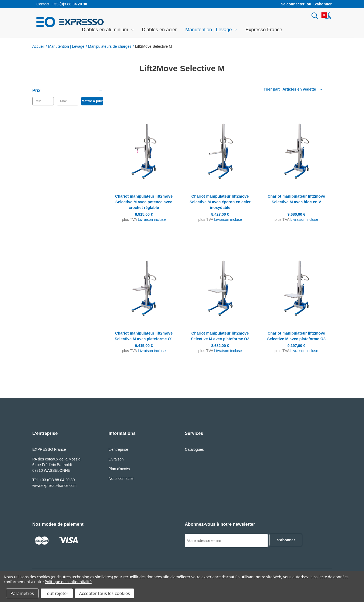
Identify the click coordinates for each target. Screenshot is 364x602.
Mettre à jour (92, 102)
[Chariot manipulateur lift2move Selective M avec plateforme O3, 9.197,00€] (296, 285)
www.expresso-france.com (54, 486)
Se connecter (293, 4)
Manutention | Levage (211, 30)
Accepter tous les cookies (105, 593)
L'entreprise (118, 450)
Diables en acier (159, 30)
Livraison (116, 460)
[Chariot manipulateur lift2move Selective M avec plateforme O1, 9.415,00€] (144, 285)
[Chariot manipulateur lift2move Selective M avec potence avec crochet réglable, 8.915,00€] (144, 148)
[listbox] (281, 90)
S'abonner (323, 4)
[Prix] (68, 91)
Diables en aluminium (108, 30)
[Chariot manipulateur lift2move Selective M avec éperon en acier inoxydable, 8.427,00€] (220, 148)
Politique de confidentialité (68, 582)
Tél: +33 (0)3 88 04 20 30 (54, 481)
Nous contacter (121, 479)
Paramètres (22, 593)
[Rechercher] (314, 16)
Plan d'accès (119, 470)
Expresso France (264, 30)
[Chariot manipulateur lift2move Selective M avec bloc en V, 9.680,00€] (296, 148)
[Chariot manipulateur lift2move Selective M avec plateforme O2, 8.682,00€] (220, 285)
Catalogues (195, 450)
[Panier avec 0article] (326, 16)
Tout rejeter (57, 593)
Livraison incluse (152, 220)
